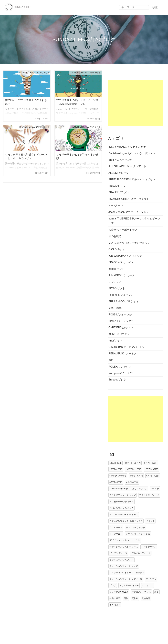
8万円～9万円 (116, 482)
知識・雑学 (115, 598)
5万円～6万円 (136, 476)
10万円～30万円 (133, 463)
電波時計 (146, 598)
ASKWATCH (132, 482)
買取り (135, 598)
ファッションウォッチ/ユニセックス (127, 573)
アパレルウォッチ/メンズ (121, 508)
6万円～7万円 (153, 476)
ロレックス (148, 585)
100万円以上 (115, 463)
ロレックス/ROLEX (119, 592)
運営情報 (12, 634)
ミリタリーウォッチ (129, 585)
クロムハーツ (116, 527)
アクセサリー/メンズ (149, 495)
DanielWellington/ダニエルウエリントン (128, 489)
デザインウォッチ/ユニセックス (125, 540)
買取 (126, 598)
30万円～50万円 (134, 469)
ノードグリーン (149, 547)
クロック (150, 521)
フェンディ (151, 579)
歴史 (157, 592)
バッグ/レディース (118, 553)
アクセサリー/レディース (121, 502)
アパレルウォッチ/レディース (124, 515)
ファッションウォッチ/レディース (126, 579)
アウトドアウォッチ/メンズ (123, 495)
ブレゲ (113, 585)
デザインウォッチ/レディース (124, 547)
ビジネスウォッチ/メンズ (121, 560)
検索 (155, 7)
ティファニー (116, 534)
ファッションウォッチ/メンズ (124, 566)
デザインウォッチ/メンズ (138, 534)
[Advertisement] (135, 103)
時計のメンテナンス (141, 592)
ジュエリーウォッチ (135, 527)
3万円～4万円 (152, 469)
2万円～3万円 (116, 469)
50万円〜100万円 (118, 476)
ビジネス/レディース (141, 553)
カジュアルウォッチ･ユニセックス (126, 521)
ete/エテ (155, 489)
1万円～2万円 (151, 463)
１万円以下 (115, 605)
